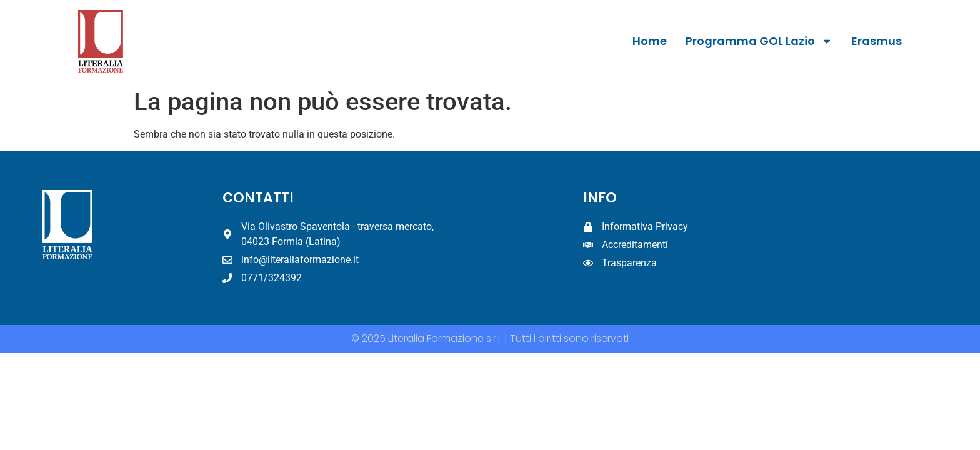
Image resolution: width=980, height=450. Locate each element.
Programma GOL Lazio (759, 41)
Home (650, 41)
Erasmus (877, 41)
